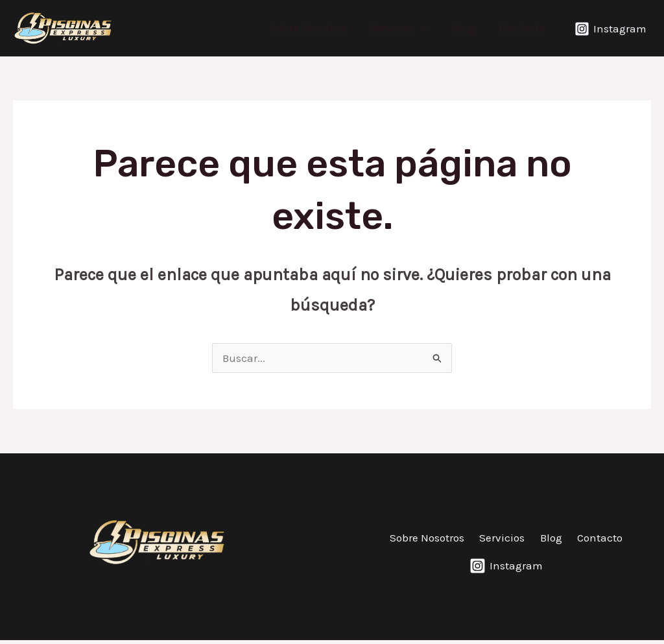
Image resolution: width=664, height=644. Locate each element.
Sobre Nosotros (317, 28)
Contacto (523, 28)
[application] (428, 28)
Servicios (405, 28)
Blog (468, 28)
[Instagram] (611, 29)
